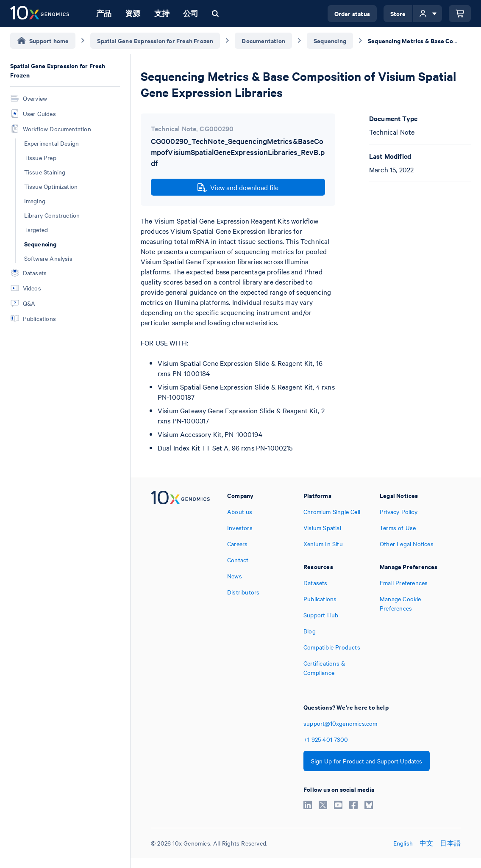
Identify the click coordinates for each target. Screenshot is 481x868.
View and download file (238, 188)
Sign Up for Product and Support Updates (367, 761)
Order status (352, 13)
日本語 (450, 843)
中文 (426, 843)
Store (398, 13)
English (403, 843)
